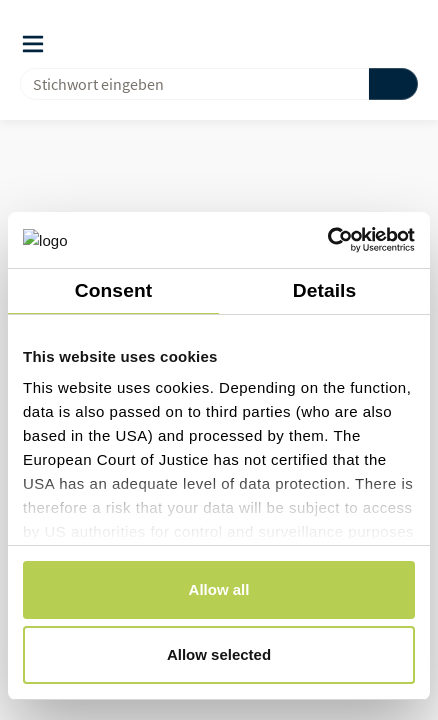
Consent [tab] (113, 290)
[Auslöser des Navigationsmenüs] (33, 44)
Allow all (219, 589)
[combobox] (186, 84)
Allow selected (219, 654)
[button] (369, 43)
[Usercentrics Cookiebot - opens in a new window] (327, 240)
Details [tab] (325, 290)
